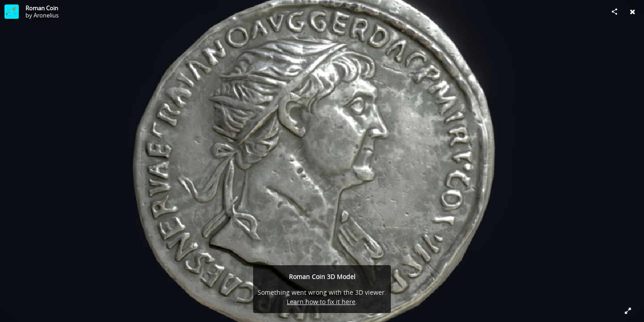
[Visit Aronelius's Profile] (12, 12)
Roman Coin (42, 8)
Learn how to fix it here (321, 302)
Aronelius (46, 15)
